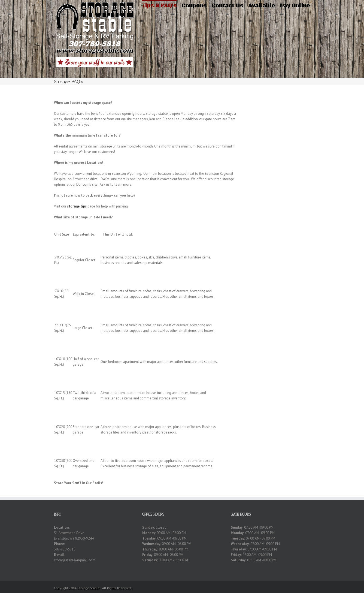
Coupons (194, 6)
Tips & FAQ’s (159, 6)
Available (262, 6)
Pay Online (295, 6)
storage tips (77, 206)
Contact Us (227, 6)
